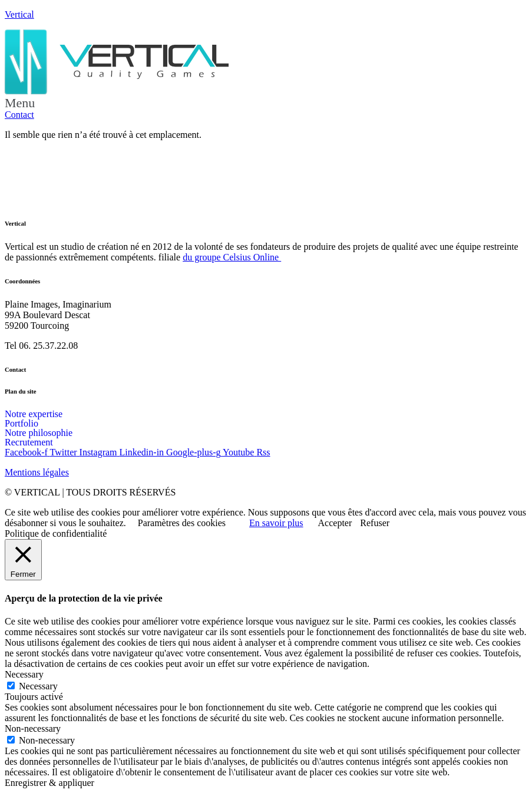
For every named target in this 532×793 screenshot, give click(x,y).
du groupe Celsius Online (232, 257)
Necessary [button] (24, 674)
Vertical (19, 14)
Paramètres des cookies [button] (182, 523)
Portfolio (22, 424)
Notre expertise (34, 414)
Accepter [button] (335, 523)
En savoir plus (276, 523)
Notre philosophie (39, 433)
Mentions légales (37, 472)
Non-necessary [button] (33, 728)
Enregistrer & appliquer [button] (49, 783)
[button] (266, 103)
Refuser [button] (375, 523)
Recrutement (29, 442)
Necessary (38, 686)
